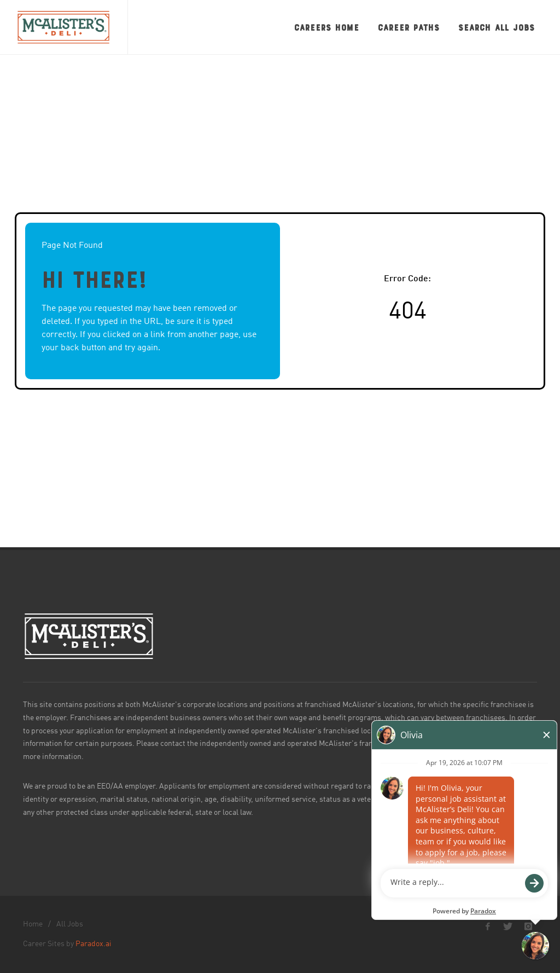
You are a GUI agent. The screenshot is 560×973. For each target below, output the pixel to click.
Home (33, 924)
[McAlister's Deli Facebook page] (488, 926)
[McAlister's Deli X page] (508, 926)
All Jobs (70, 924)
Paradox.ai (94, 944)
